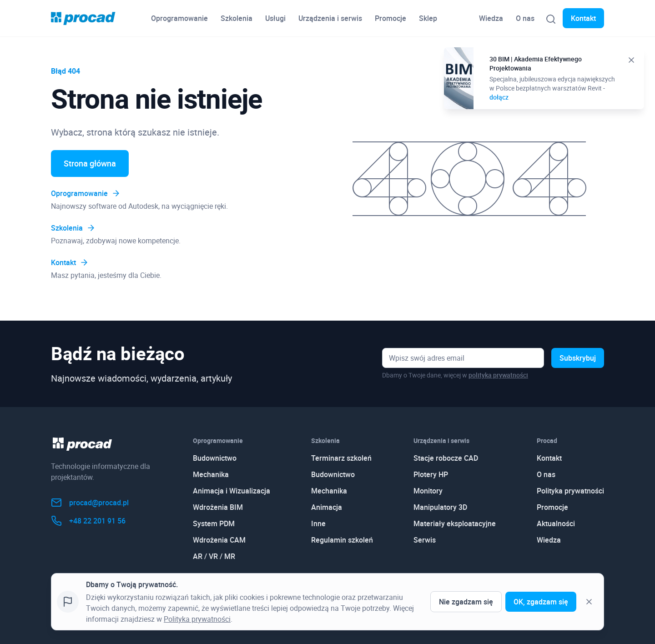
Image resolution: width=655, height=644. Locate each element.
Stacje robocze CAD (446, 458)
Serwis (425, 540)
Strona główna (90, 163)
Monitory (428, 491)
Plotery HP (431, 474)
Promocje (390, 18)
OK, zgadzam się (541, 602)
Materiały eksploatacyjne (455, 523)
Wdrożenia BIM (218, 507)
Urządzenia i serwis (330, 18)
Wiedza (491, 18)
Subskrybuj (578, 358)
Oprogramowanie (179, 18)
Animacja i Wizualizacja (232, 491)
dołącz (499, 97)
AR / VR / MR (214, 556)
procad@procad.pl (90, 503)
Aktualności (556, 523)
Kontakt (583, 18)
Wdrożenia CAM (219, 540)
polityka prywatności (498, 375)
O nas (525, 18)
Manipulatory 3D (440, 507)
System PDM (214, 523)
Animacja (327, 507)
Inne (318, 523)
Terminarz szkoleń (341, 458)
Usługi (275, 18)
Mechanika (211, 474)
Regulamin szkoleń (342, 540)
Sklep (428, 18)
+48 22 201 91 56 (88, 521)
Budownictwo (215, 458)
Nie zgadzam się (466, 602)
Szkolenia (237, 18)
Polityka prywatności (570, 491)
